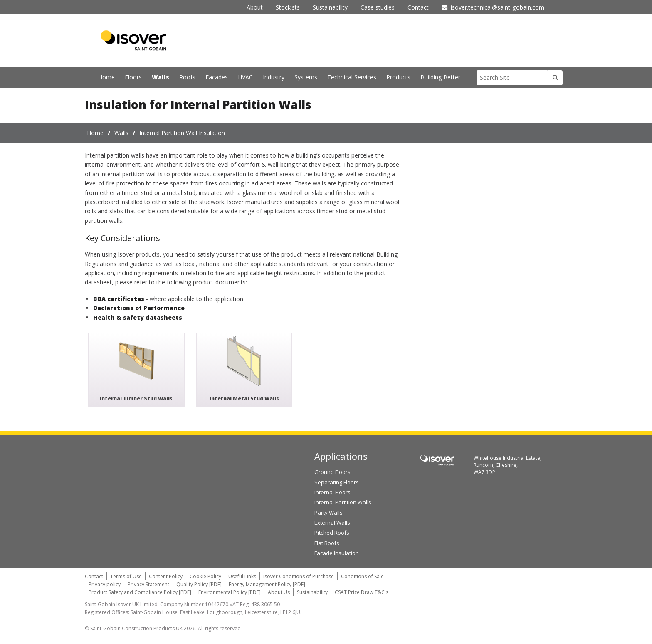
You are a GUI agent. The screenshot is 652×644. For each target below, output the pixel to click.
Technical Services (352, 77)
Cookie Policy (205, 576)
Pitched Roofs (332, 533)
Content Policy (166, 576)
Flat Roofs (327, 543)
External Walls (332, 523)
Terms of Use (126, 576)
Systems (306, 77)
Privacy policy (105, 584)
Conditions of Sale (362, 576)
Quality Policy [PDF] (199, 584)
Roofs (187, 77)
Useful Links (242, 576)
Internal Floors (332, 492)
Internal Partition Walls (343, 502)
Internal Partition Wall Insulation (182, 132)
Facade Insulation (337, 553)
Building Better (440, 77)
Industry (274, 77)
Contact (418, 7)
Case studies (378, 7)
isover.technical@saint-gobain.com (498, 7)
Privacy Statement (148, 584)
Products (398, 77)
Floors (133, 77)
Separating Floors (337, 482)
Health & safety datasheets (138, 317)
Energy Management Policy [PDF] (267, 584)
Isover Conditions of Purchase (299, 576)
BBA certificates (119, 298)
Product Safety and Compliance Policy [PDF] (140, 592)
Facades (217, 77)
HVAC (245, 77)
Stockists (288, 7)
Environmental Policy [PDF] (230, 592)
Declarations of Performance (139, 308)
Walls (161, 77)
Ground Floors (332, 472)
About (255, 7)
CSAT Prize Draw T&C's (362, 592)
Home (106, 77)
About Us (279, 592)
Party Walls (328, 512)
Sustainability (330, 7)
